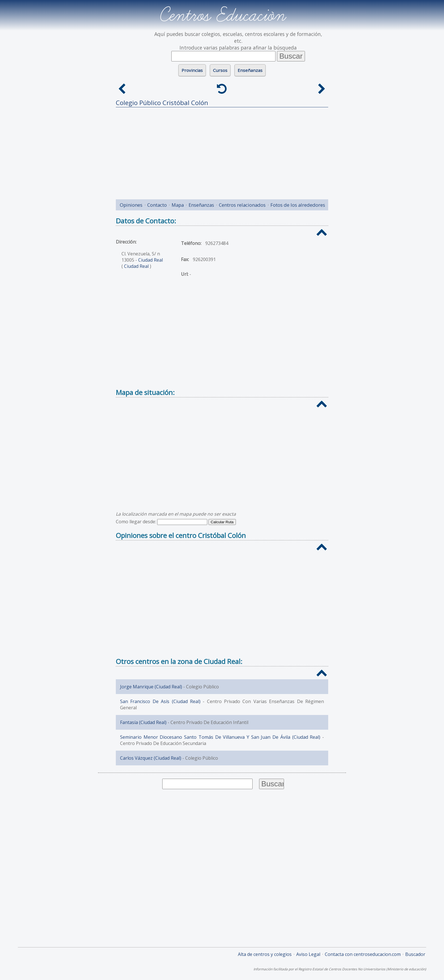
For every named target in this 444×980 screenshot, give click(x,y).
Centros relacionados (242, 205)
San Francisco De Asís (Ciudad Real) (160, 701)
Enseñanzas (250, 70)
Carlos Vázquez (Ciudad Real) (151, 758)
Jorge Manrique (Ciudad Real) (151, 687)
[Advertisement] (222, 151)
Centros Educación (222, 15)
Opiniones (131, 205)
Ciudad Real (151, 260)
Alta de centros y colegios (265, 954)
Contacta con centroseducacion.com (363, 954)
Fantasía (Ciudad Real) (143, 722)
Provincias (192, 70)
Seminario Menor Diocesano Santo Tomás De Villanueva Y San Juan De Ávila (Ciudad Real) (220, 737)
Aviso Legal (308, 954)
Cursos (220, 70)
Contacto (157, 205)
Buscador (415, 954)
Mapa (178, 205)
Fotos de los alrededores (298, 205)
